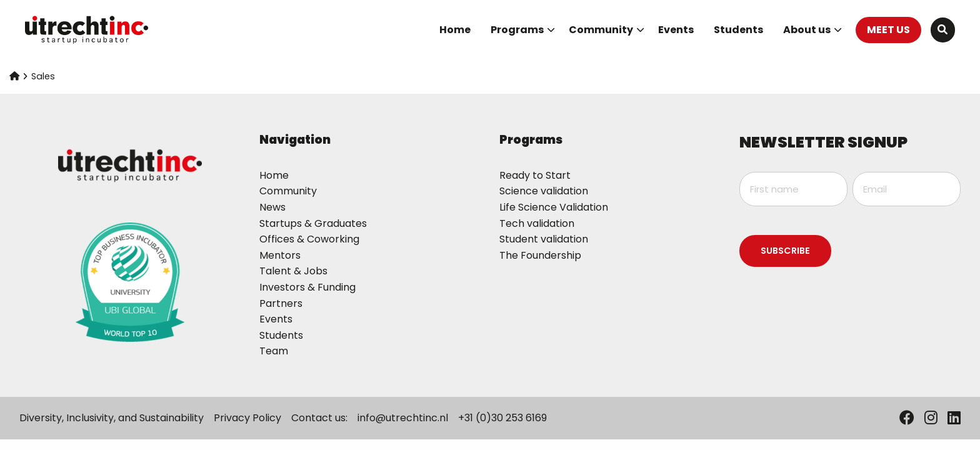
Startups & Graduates (313, 223)
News (272, 207)
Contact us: (319, 418)
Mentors (280, 255)
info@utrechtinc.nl (403, 418)
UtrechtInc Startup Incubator (87, 30)
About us (812, 30)
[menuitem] (455, 30)
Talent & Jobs (293, 271)
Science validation (544, 191)
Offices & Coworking (309, 239)
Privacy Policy (247, 418)
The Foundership (540, 255)
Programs (523, 30)
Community (607, 30)
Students (738, 30)
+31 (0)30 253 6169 (502, 418)
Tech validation (537, 223)
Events (676, 30)
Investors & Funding (307, 287)
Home (455, 30)
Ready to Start (535, 175)
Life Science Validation (554, 207)
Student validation (544, 239)
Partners (281, 303)
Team (274, 351)
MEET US (888, 30)
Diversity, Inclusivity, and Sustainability (112, 418)
